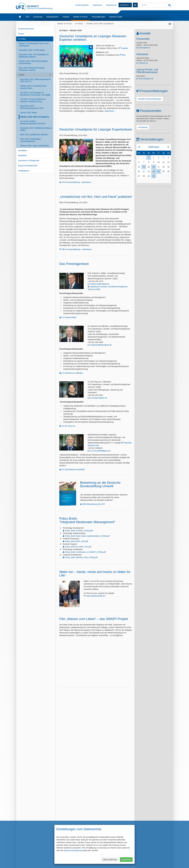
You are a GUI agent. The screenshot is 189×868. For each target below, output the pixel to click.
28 (144, 176)
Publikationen (24, 171)
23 (154, 171)
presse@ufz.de (145, 48)
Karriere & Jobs (116, 17)
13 (139, 167)
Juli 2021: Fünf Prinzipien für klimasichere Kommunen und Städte (35, 94)
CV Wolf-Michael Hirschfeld (73, 470)
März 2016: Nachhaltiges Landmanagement (31, 140)
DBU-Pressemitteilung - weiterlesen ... (78, 249)
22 (149, 171)
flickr (124, 55)
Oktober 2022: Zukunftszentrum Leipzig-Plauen (33, 87)
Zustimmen (126, 860)
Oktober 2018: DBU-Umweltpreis (35, 117)
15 (149, 167)
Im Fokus (22, 39)
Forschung (38, 17)
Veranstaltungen (98, 17)
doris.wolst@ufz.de (146, 79)
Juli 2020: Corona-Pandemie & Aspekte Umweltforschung (33, 100)
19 (168, 167)
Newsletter (23, 150)
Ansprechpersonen (26, 29)
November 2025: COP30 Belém (32, 50)
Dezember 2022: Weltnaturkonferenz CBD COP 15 (36, 80)
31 (144, 158)
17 (159, 167)
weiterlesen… (110, 111)
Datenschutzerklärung (73, 850)
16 (154, 167)
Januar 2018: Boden (29, 113)
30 (139, 158)
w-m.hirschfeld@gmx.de (100, 451)
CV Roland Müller (69, 317)
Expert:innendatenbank (28, 166)
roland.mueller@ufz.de (100, 284)
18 (163, 167)
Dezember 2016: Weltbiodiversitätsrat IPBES (36, 129)
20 (139, 171)
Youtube (125, 48)
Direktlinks (125, 5)
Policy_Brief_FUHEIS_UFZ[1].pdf (79, 531)
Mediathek (22, 155)
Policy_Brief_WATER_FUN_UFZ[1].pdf (81, 557)
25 (163, 171)
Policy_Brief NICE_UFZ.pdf (77, 541)
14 (144, 167)
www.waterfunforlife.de (96, 596)
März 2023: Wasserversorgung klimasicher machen (32, 69)
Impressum (97, 5)
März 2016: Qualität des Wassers (34, 135)
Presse (21, 34)
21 (144, 171)
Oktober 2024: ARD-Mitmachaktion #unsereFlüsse (33, 62)
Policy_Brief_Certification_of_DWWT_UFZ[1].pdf (85, 552)
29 (149, 176)
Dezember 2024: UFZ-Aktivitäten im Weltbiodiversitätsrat (34, 56)
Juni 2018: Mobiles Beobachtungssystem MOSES (33, 122)
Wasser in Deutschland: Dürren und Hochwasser (34, 45)
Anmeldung (143, 127)
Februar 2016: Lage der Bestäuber (35, 146)
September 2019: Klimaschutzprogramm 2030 (32, 107)
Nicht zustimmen (110, 860)
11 (163, 162)
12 (168, 162)
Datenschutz (111, 5)
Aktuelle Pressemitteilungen (150, 99)
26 (168, 171)
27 (139, 176)
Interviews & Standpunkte (29, 161)
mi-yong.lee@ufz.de (99, 398)
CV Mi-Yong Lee (69, 426)
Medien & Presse (80, 17)
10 (159, 162)
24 (159, 171)
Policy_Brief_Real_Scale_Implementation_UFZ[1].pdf (87, 536)
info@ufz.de (143, 63)
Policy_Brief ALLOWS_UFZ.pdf (78, 547)
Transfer (66, 17)
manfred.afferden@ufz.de (101, 345)
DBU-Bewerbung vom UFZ (94, 504)
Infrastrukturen (52, 17)
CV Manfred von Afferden (72, 373)
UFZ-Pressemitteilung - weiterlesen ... (77, 182)
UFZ (27, 17)
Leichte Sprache (82, 5)
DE (135, 5)
